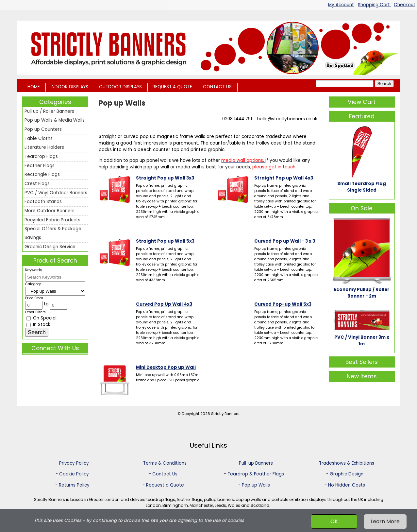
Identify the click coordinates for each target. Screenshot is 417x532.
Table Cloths (39, 138)
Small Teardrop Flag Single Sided (362, 187)
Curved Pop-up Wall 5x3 (283, 304)
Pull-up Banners (256, 463)
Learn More (385, 521)
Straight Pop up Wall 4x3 (284, 178)
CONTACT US (217, 87)
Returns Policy (74, 485)
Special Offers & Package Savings (53, 233)
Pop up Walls (256, 485)
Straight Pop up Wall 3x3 (165, 178)
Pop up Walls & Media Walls (55, 120)
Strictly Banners (225, 414)
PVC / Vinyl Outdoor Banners (56, 193)
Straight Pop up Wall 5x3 (165, 241)
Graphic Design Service (50, 247)
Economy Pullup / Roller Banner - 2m (362, 293)
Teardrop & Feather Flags (256, 474)
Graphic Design (347, 474)
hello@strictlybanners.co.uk (287, 119)
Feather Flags (40, 166)
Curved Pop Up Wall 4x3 (164, 304)
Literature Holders (44, 147)
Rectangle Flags (42, 174)
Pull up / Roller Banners (49, 111)
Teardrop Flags (41, 156)
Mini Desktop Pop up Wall (166, 367)
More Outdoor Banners (50, 211)
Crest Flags (37, 184)
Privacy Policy (74, 463)
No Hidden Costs (347, 485)
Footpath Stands (43, 202)
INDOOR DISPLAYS (69, 87)
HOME (34, 87)
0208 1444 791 (237, 119)
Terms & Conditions (165, 463)
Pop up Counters (43, 129)
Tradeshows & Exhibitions (347, 463)
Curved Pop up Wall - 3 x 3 (285, 241)
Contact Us (165, 474)
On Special (42, 318)
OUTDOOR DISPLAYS (120, 87)
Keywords (33, 270)
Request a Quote (165, 485)
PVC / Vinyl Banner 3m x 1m (362, 341)
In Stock (38, 325)
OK (334, 521)
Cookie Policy (74, 474)
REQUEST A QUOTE (172, 87)
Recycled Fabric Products (52, 220)
